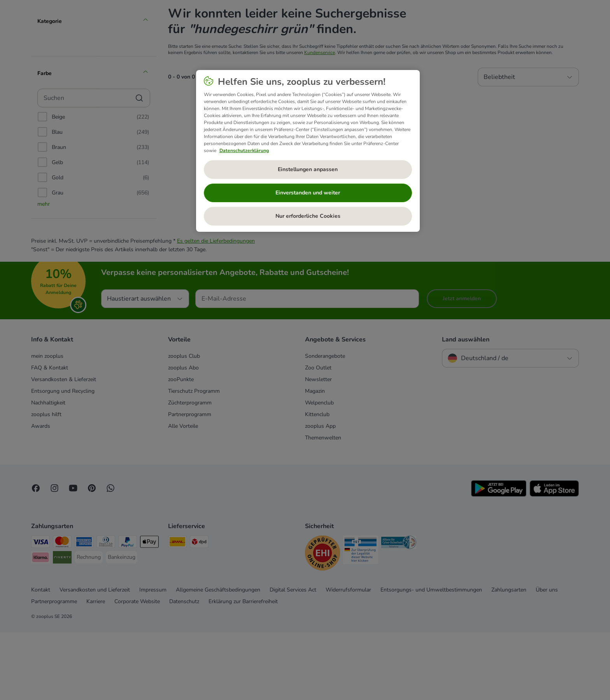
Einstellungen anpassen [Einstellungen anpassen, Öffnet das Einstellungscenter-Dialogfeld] (308, 169)
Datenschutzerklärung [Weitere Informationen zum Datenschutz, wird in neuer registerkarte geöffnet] (244, 150)
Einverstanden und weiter (308, 193)
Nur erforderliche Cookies (308, 216)
